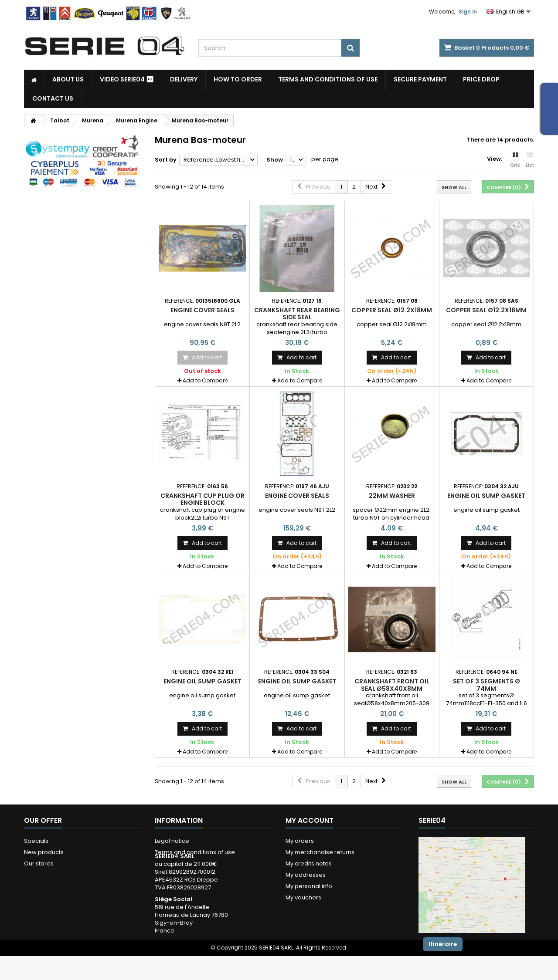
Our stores (39, 863)
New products (44, 852)
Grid (515, 160)
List (530, 160)
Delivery (184, 79)
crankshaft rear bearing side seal (297, 314)
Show (275, 160)
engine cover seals (202, 310)
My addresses (306, 875)
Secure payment (420, 79)
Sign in (468, 12)
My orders (300, 841)
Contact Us (53, 98)
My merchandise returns (320, 852)
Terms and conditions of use (328, 79)
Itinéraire (443, 944)
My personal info (309, 886)
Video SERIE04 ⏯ (127, 79)
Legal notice (172, 841)
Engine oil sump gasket (486, 496)
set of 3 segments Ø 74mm (487, 685)
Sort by (166, 160)
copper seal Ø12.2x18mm (392, 310)
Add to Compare (205, 380)
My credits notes (309, 863)
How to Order (238, 79)
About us (68, 79)
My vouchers (303, 897)
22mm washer (392, 496)
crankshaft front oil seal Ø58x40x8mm (392, 685)
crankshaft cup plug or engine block (202, 499)
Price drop (481, 79)
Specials (36, 841)
